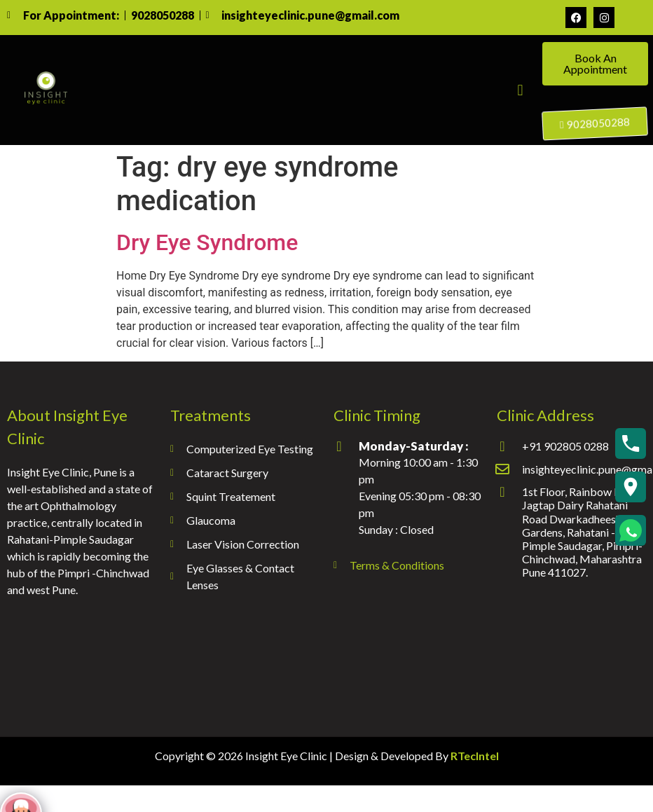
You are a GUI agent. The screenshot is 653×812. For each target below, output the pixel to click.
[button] (520, 90)
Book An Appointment (595, 63)
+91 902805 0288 (565, 446)
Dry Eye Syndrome (207, 242)
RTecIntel (475, 756)
